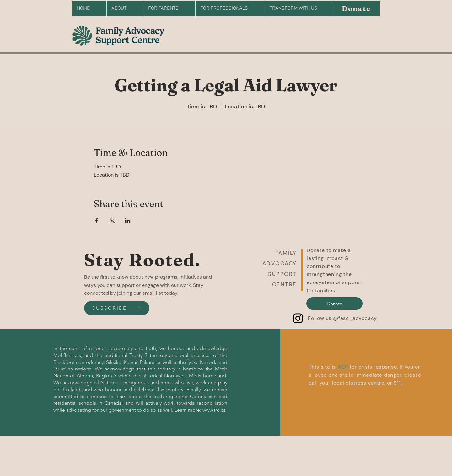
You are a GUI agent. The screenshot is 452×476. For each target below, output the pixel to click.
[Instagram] (298, 318)
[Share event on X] (112, 221)
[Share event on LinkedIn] (128, 221)
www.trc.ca (214, 410)
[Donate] (357, 8)
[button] (302, 270)
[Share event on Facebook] (97, 221)
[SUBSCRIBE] (117, 308)
